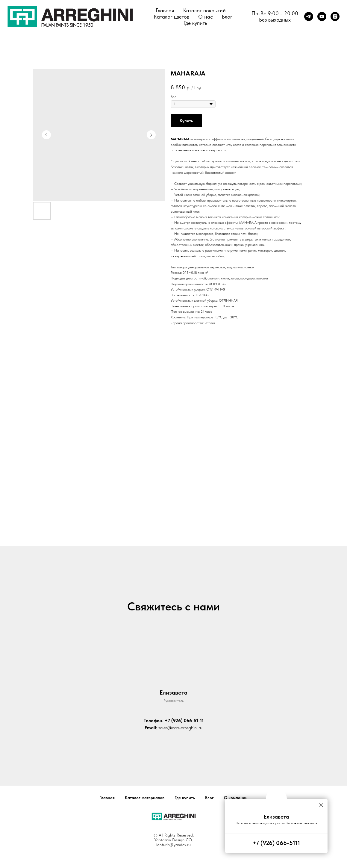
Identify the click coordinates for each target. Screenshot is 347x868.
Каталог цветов (172, 17)
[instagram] (335, 16)
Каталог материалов (145, 798)
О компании (236, 798)
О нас (206, 17)
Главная (165, 10)
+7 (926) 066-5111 (276, 843)
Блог (227, 17)
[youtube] (322, 16)
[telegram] (309, 16)
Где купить (195, 23)
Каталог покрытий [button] (204, 10)
